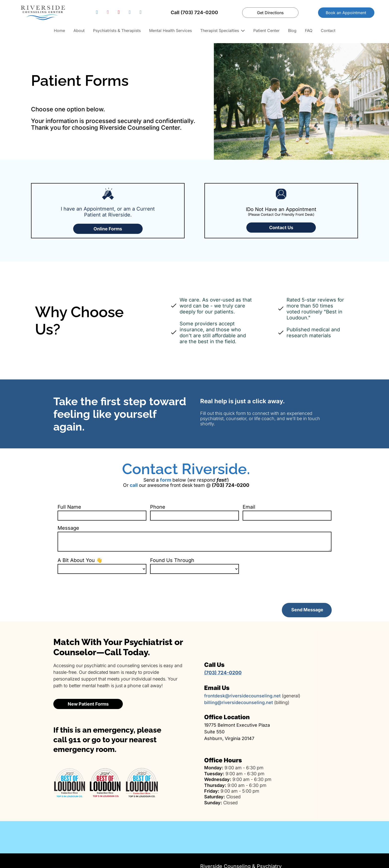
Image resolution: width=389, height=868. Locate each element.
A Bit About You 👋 (80, 560)
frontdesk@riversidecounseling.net (242, 673)
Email (249, 507)
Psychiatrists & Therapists (117, 31)
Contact (328, 31)
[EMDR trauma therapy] (340, 814)
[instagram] (108, 13)
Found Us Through (172, 560)
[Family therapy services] (49, 814)
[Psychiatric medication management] (243, 814)
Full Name (69, 507)
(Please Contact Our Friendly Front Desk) (281, 214)
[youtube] (119, 13)
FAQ (309, 31)
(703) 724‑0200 (219, 855)
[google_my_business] (130, 13)
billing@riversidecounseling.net (239, 679)
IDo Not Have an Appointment (281, 209)
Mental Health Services (170, 31)
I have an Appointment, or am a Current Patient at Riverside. (108, 212)
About (79, 31)
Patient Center (266, 31)
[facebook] (97, 13)
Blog (292, 31)
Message (68, 528)
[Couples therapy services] (146, 814)
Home (59, 31)
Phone (158, 507)
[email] (140, 13)
